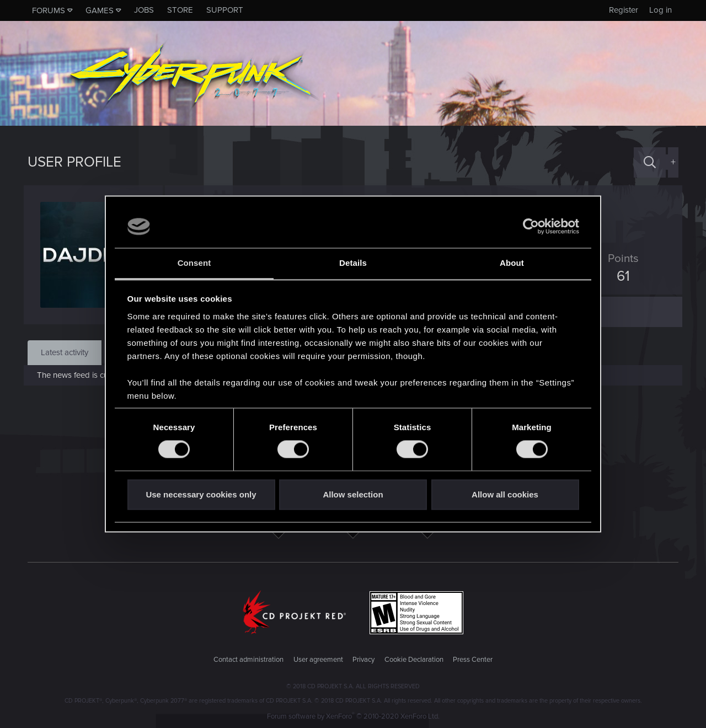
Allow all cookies (505, 494)
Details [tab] (353, 263)
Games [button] (100, 10)
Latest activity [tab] (65, 352)
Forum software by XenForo (353, 716)
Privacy (363, 660)
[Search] (650, 162)
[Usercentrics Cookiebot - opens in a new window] (531, 227)
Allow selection (353, 494)
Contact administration (248, 660)
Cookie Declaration (414, 660)
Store (180, 10)
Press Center (473, 660)
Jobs (144, 10)
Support (225, 10)
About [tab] (512, 263)
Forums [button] (49, 10)
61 (619, 276)
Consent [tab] (194, 263)
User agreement (318, 660)
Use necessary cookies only (201, 494)
